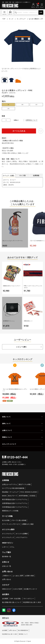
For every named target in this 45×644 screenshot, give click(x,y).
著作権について (23, 634)
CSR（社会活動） (16, 599)
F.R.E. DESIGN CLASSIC (29, 492)
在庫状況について (32, 120)
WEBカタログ (7, 589)
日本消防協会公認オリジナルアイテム (15, 507)
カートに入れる (19, 131)
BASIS (4, 496)
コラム (12, 547)
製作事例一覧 (7, 557)
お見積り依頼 (29, 576)
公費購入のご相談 (28, 524)
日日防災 (32, 496)
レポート (5, 547)
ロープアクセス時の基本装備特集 (13, 488)
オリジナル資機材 (22, 534)
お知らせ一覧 (7, 566)
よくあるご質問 (18, 576)
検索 (41, 12)
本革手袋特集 (23, 496)
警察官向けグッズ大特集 (10, 511)
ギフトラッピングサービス (11, 524)
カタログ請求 (18, 589)
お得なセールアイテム (10, 484)
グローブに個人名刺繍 (19, 520)
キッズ (11, 19)
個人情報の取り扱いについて (12, 602)
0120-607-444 (17, 457)
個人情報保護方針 (23, 630)
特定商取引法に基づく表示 (32, 602)
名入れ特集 (6, 520)
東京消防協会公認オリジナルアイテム (15, 499)
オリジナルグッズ (8, 537)
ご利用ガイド (7, 576)
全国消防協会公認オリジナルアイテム (15, 503)
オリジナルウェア (8, 534)
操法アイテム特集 (25, 484)
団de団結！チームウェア (10, 492)
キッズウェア (21, 19)
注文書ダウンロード (30, 589)
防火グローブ (13, 496)
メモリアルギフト (22, 537)
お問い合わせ (7, 579)
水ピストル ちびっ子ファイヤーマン (13, 241)
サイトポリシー (29, 599)
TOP (4, 19)
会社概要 (5, 599)
